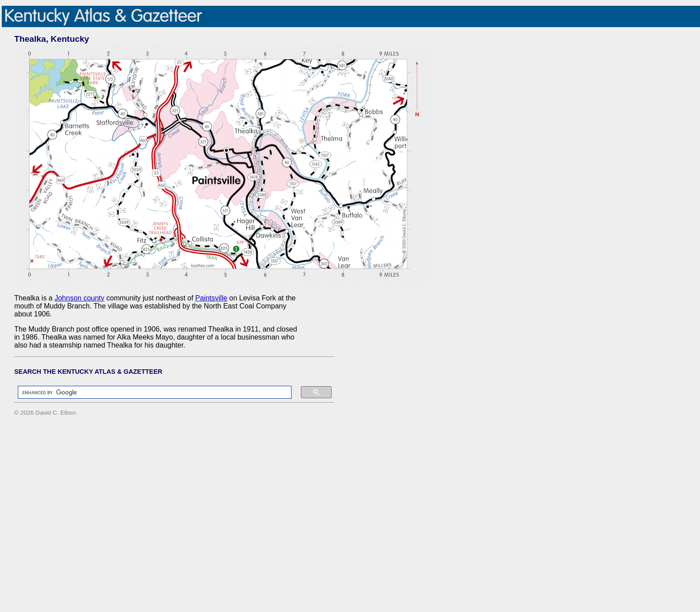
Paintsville (211, 298)
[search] (150, 392)
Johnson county (80, 298)
